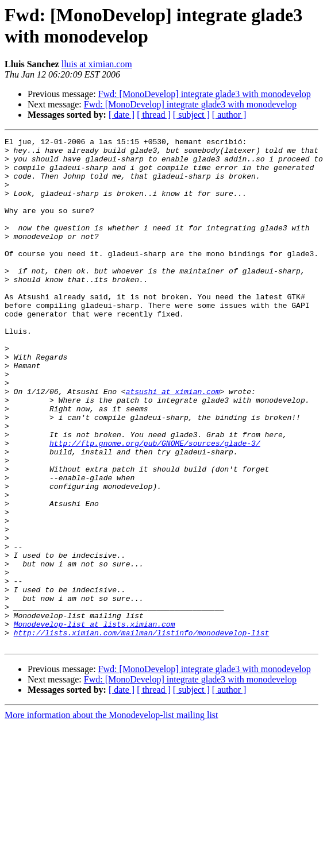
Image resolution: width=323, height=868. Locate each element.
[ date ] (122, 115)
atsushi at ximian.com (173, 443)
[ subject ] (191, 115)
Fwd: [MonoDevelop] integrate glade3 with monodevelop (205, 94)
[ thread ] (154, 115)
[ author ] (229, 115)
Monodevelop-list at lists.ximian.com (95, 722)
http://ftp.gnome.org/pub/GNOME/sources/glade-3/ (155, 505)
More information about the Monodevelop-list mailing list (111, 817)
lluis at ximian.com (97, 64)
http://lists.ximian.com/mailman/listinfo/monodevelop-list (142, 732)
